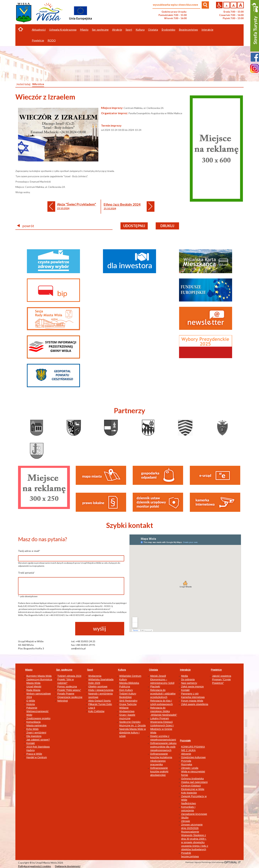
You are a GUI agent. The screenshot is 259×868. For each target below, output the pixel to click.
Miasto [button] (84, 30)
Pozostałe (185, 741)
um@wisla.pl (78, 648)
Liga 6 (92, 708)
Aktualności (39, 30)
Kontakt (31, 743)
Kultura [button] (140, 30)
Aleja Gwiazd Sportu (100, 701)
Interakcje (185, 670)
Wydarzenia (95, 676)
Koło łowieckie (189, 793)
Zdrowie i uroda (190, 768)
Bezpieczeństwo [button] (188, 30)
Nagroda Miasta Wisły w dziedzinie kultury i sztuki (133, 733)
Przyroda (186, 761)
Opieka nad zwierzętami (194, 782)
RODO (52, 40)
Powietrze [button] (38, 40)
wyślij (100, 628)
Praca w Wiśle (34, 754)
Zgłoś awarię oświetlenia (195, 704)
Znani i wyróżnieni (36, 733)
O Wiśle (31, 701)
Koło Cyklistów (96, 711)
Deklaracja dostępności (68, 866)
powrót (26, 226)
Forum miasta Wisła (192, 701)
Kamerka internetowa (193, 697)
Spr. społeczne (64, 670)
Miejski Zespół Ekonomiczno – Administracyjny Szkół (162, 679)
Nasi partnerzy (189, 683)
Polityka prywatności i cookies (34, 866)
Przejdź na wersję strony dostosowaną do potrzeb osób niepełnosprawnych (219, 5)
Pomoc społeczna (67, 687)
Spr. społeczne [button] (100, 30)
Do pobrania (188, 679)
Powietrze (216, 670)
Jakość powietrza (222, 676)
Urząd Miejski (34, 687)
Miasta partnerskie (36, 725)
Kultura (122, 670)
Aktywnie (186, 754)
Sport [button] (129, 30)
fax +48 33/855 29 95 (83, 645)
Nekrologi (63, 701)
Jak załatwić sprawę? (38, 740)
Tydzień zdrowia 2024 (69, 676)
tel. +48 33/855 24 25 (83, 641)
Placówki (155, 687)
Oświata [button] (153, 30)
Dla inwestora (34, 736)
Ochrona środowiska (192, 779)
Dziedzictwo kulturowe (193, 757)
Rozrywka (187, 764)
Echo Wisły (32, 729)
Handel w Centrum (37, 757)
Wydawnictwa (127, 711)
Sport (90, 670)
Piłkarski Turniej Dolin (100, 704)
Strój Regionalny (128, 701)
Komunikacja (33, 722)
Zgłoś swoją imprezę (192, 687)
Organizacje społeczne (70, 697)
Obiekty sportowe (98, 687)
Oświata (153, 670)
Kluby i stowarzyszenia (101, 690)
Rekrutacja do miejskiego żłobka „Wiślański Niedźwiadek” (164, 711)
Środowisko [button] (168, 30)
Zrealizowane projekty (38, 718)
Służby (185, 818)
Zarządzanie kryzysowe (194, 814)
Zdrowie (186, 821)
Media (185, 676)
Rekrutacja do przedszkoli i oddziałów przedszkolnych (163, 694)
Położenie (32, 708)
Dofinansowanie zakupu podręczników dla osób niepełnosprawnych (163, 747)
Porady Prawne (66, 694)
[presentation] (45, 629)
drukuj (167, 226)
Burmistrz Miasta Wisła (39, 676)
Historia (31, 704)
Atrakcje (117, 30)
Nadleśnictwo (189, 803)
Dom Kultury (126, 690)
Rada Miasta (33, 690)
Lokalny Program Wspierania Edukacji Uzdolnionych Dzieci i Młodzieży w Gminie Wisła (162, 725)
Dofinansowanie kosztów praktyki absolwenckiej (159, 772)
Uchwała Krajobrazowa (63, 30)
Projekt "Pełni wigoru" (69, 690)
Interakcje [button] (207, 30)
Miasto (29, 670)
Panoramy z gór (190, 694)
